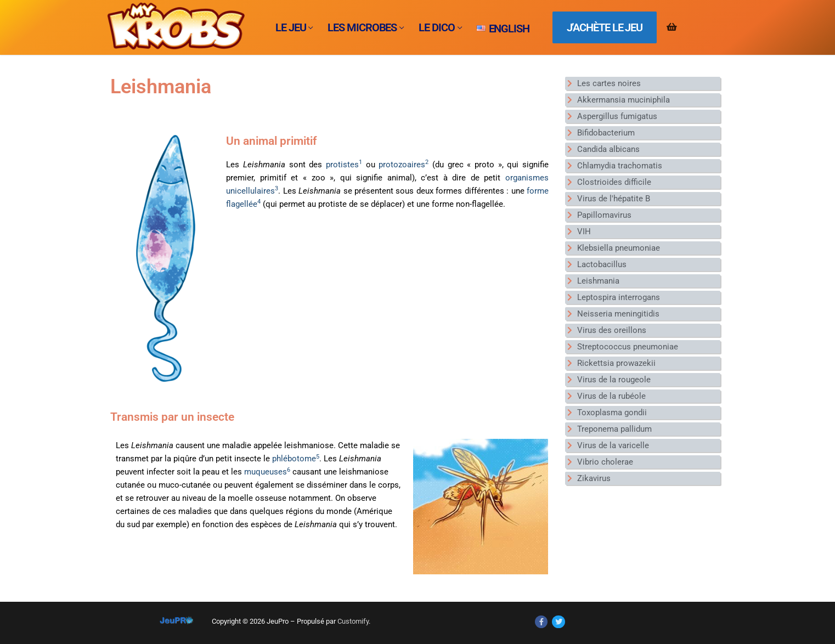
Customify (353, 621)
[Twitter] (558, 622)
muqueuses (267, 472)
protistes (344, 165)
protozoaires (404, 165)
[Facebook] (541, 622)
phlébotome (296, 459)
